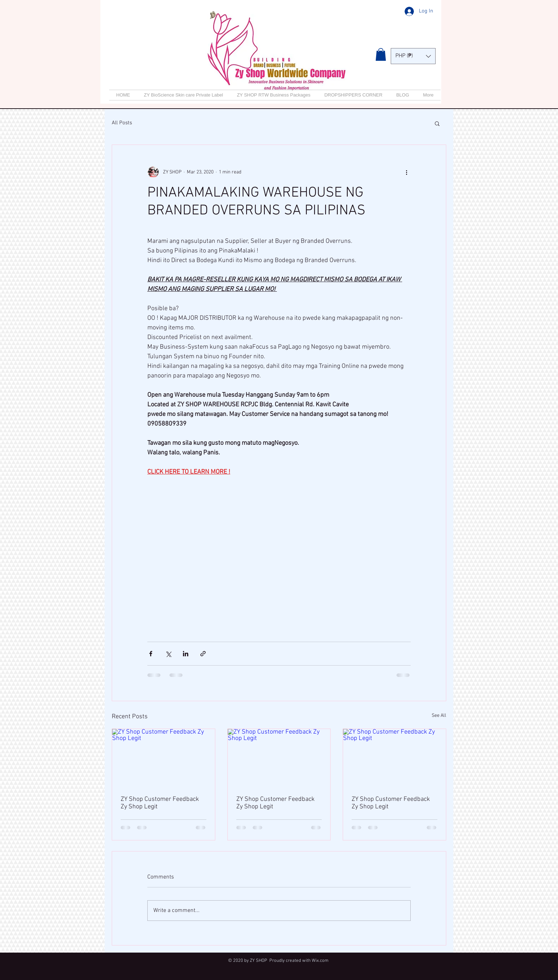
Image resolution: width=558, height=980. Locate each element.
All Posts (122, 123)
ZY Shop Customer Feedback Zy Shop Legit (160, 803)
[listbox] (413, 56)
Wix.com (320, 961)
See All (439, 716)
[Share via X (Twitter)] (168, 654)
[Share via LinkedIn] (186, 654)
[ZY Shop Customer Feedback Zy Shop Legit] (164, 758)
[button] (381, 54)
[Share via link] (203, 654)
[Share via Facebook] (151, 654)
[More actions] (406, 172)
